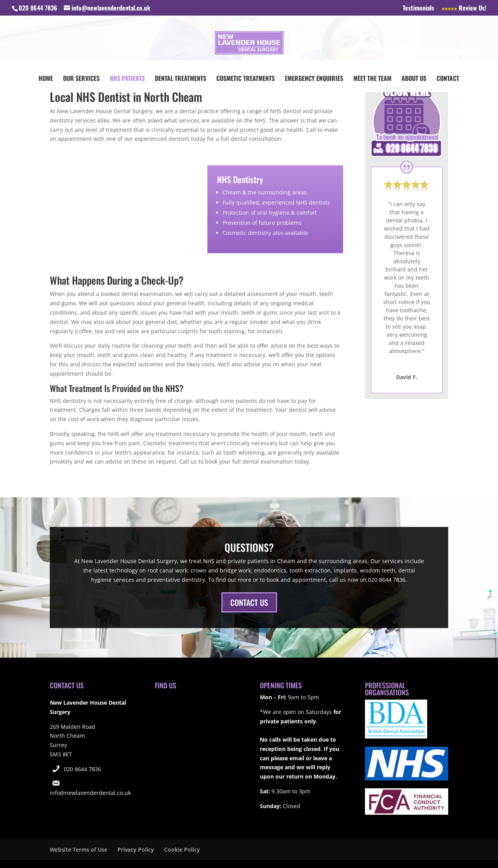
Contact (448, 79)
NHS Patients (127, 79)
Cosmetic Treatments (245, 79)
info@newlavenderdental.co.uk (90, 793)
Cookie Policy (182, 850)
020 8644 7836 (82, 769)
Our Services (81, 79)
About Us (414, 79)
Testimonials (418, 9)
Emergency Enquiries (314, 79)
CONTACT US (249, 602)
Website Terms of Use (79, 850)
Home (46, 79)
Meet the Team (372, 79)
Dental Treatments (181, 79)
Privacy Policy (136, 850)
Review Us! (464, 9)
